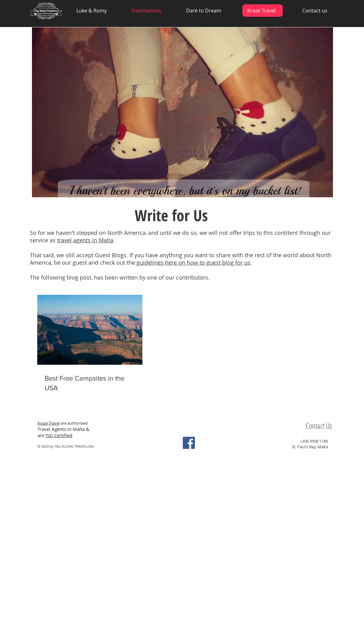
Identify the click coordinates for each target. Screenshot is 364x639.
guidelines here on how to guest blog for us (193, 262)
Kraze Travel (49, 423)
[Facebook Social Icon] (189, 443)
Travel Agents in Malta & (64, 429)
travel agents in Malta (85, 240)
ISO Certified (59, 435)
